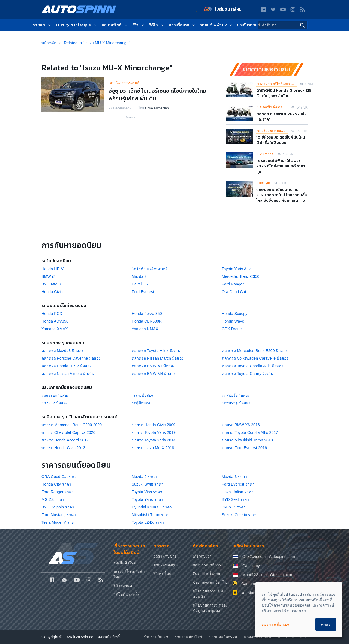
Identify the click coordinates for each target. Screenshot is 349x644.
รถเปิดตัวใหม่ (125, 563)
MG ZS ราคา (53, 499)
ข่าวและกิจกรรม (223, 637)
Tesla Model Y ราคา (59, 522)
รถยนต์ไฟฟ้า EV (216, 25)
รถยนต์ (42, 25)
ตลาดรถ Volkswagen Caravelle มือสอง (255, 358)
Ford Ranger (233, 284)
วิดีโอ (157, 25)
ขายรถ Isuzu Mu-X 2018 (153, 448)
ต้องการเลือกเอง (276, 624)
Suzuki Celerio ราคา (240, 515)
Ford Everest (143, 292)
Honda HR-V (52, 269)
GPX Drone (232, 329)
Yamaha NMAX (145, 329)
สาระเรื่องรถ (182, 25)
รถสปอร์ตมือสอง (236, 395)
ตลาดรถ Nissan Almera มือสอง (68, 374)
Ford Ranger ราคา (58, 492)
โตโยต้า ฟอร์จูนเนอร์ (150, 269)
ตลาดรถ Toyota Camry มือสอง (248, 374)
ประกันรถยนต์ (249, 25)
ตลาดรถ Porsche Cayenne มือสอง (71, 358)
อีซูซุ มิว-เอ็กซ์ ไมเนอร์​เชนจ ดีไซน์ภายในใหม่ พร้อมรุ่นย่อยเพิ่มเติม (157, 95)
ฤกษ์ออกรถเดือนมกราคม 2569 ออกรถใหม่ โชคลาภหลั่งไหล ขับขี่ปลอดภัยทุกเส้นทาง (282, 195)
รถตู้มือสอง (141, 403)
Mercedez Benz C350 (240, 276)
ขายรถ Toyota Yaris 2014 (154, 440)
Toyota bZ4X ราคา (148, 522)
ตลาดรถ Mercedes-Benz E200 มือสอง (255, 351)
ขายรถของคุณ (166, 565)
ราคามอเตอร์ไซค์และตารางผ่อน (277, 84)
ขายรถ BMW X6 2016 (241, 425)
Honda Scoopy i (236, 314)
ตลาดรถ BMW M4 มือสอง (154, 374)
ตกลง (326, 624)
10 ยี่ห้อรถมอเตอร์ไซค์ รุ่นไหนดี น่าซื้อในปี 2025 (281, 140)
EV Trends (265, 154)
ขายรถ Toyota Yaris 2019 (154, 432)
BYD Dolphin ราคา (58, 507)
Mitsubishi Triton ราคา (151, 515)
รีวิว (139, 25)
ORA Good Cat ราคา (60, 477)
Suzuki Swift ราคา (148, 484)
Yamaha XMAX (55, 329)
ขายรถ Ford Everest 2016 (244, 448)
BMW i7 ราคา (234, 507)
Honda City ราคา (56, 484)
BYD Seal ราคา (235, 499)
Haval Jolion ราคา (238, 492)
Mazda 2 (139, 276)
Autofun (249, 593)
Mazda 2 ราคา (144, 477)
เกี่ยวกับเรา (202, 556)
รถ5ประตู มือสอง (236, 403)
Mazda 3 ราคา (234, 477)
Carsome (249, 584)
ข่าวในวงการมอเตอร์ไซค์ (273, 131)
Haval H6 (140, 284)
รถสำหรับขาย (165, 556)
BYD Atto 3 (51, 284)
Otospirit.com (282, 575)
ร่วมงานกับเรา (156, 637)
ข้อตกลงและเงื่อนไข (210, 582)
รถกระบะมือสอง (55, 395)
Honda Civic (52, 292)
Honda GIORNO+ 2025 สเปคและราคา (282, 117)
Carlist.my (251, 566)
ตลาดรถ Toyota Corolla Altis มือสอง (252, 366)
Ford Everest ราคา (238, 484)
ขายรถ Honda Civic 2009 (154, 425)
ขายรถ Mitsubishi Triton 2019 (247, 440)
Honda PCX (52, 314)
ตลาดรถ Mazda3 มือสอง (62, 351)
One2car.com (254, 556)
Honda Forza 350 (147, 314)
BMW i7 (48, 276)
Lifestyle (264, 183)
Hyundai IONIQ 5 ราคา (152, 507)
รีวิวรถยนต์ (123, 586)
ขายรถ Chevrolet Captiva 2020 (68, 432)
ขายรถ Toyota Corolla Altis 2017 (250, 432)
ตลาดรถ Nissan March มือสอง (158, 358)
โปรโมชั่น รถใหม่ (223, 10)
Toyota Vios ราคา (147, 492)
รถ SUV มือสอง (55, 403)
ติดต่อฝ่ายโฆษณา (208, 574)
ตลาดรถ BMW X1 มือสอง (153, 366)
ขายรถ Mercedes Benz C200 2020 (72, 425)
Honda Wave (233, 321)
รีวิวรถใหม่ (162, 574)
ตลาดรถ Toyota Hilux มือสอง (156, 351)
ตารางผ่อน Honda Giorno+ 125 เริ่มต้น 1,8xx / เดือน (284, 93)
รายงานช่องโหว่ (189, 637)
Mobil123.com (255, 575)
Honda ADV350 (55, 321)
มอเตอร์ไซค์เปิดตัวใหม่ (273, 107)
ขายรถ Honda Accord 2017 (65, 440)
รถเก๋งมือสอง (142, 395)
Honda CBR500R (147, 321)
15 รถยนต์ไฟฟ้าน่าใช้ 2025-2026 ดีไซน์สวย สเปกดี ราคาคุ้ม (281, 166)
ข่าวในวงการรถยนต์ (124, 83)
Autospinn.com (282, 556)
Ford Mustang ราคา (59, 515)
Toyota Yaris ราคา (148, 499)
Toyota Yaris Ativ (236, 269)
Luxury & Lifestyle (77, 25)
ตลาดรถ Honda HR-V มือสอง (67, 366)
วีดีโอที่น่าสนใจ (127, 594)
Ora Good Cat (234, 292)
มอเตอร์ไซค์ (115, 25)
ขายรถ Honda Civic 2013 (63, 448)
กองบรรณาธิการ (207, 565)
